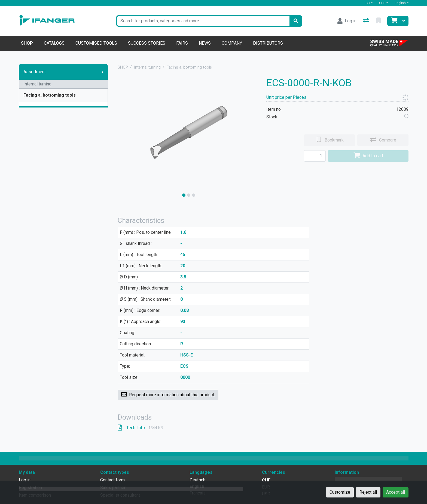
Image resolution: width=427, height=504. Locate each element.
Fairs (182, 43)
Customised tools (96, 43)
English (400, 3)
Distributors (268, 43)
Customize (340, 492)
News (205, 43)
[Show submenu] (103, 72)
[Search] (296, 21)
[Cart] (394, 21)
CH (368, 3)
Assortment (35, 72)
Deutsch (197, 480)
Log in (25, 480)
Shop (27, 43)
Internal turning (37, 84)
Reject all (368, 492)
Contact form (112, 480)
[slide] (184, 195)
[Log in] (347, 21)
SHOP (123, 67)
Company (232, 43)
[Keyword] (203, 21)
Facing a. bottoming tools (50, 95)
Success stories (147, 43)
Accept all (396, 492)
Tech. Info (140, 428)
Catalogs (54, 43)
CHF (382, 3)
